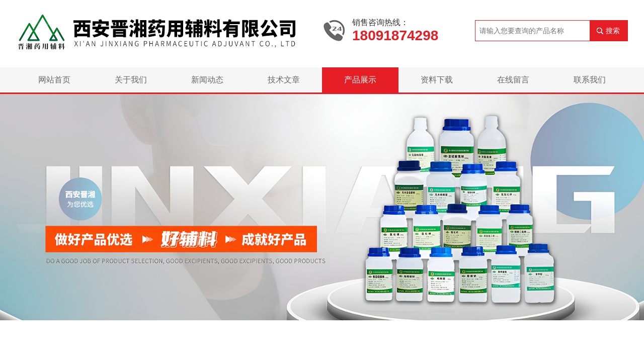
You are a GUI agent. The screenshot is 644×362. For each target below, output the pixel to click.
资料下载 (437, 80)
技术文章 (284, 80)
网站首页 (54, 80)
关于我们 (131, 80)
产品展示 (360, 80)
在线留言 (513, 80)
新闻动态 (207, 80)
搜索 (613, 31)
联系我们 (590, 80)
